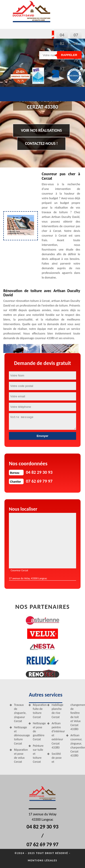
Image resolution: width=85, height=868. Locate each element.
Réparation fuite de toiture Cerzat (39, 711)
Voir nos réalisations (41, 130)
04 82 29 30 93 (42, 827)
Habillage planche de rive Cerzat (57, 711)
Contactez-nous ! (41, 143)
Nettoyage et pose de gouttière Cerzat (39, 731)
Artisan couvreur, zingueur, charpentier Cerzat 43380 (76, 745)
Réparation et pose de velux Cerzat (20, 756)
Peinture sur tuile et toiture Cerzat (38, 754)
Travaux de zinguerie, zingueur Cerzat (20, 713)
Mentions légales (42, 860)
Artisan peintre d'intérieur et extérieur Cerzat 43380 (57, 735)
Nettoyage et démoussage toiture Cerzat (20, 735)
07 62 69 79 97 (42, 844)
